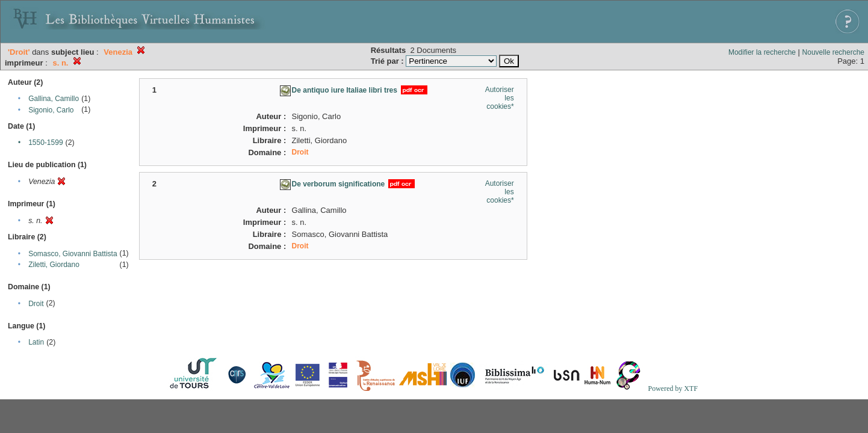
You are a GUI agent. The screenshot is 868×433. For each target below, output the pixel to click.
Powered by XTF (673, 388)
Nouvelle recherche (833, 52)
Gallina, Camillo (54, 99)
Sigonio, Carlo (51, 110)
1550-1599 (45, 143)
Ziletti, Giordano (54, 265)
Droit (36, 304)
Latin (36, 342)
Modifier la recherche (762, 52)
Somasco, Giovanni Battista (73, 254)
